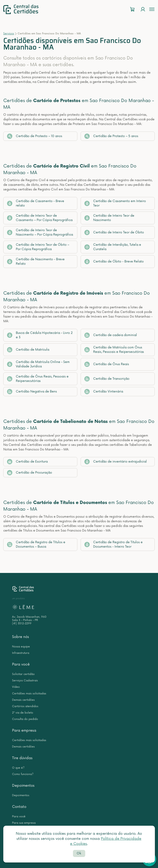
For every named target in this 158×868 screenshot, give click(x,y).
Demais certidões (23, 700)
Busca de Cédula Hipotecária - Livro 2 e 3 (40, 335)
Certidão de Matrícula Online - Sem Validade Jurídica (38, 364)
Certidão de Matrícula (28, 350)
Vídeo (16, 687)
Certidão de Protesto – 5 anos (111, 136)
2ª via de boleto (23, 713)
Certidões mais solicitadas (29, 694)
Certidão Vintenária (104, 392)
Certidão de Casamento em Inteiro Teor (115, 203)
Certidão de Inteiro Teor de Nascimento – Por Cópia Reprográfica (40, 232)
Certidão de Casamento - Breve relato (36, 203)
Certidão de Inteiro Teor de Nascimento (109, 218)
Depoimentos (23, 786)
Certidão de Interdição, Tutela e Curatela (113, 247)
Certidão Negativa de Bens (32, 392)
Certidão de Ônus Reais (107, 364)
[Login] (143, 9)
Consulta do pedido (25, 719)
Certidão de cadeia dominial (111, 335)
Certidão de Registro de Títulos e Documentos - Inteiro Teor (114, 544)
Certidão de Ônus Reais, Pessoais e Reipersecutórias (38, 379)
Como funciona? (23, 774)
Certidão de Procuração (30, 473)
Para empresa (24, 730)
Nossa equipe (21, 647)
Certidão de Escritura (27, 462)
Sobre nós (21, 637)
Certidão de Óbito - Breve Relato (114, 262)
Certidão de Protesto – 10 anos (35, 136)
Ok (79, 853)
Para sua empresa (24, 823)
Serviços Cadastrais (25, 681)
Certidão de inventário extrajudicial (116, 462)
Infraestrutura (21, 653)
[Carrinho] (132, 9)
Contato (19, 807)
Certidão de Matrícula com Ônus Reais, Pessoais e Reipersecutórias (114, 350)
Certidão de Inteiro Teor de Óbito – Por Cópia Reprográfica (38, 247)
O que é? (18, 768)
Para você (21, 664)
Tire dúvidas (22, 758)
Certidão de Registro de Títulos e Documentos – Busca (36, 544)
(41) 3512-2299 (22, 624)
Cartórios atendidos (25, 706)
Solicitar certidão (23, 674)
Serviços (9, 34)
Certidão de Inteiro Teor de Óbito (114, 232)
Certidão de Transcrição (107, 379)
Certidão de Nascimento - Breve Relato (36, 261)
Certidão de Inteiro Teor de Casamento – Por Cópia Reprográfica (40, 218)
